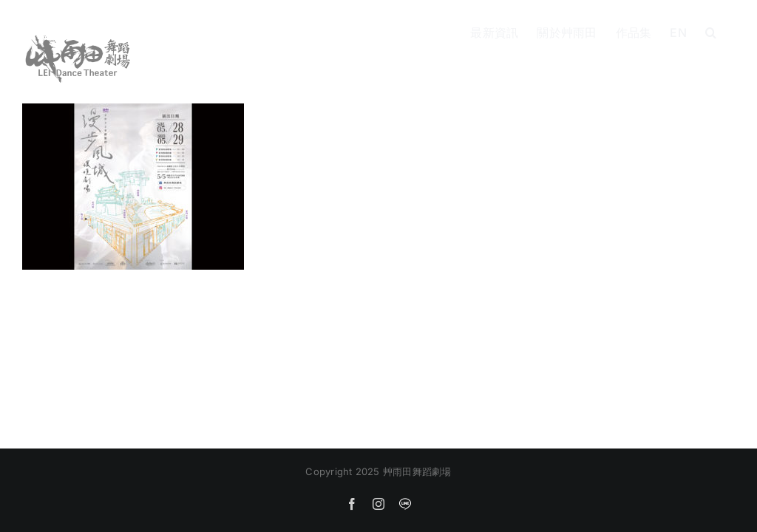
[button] (711, 31)
